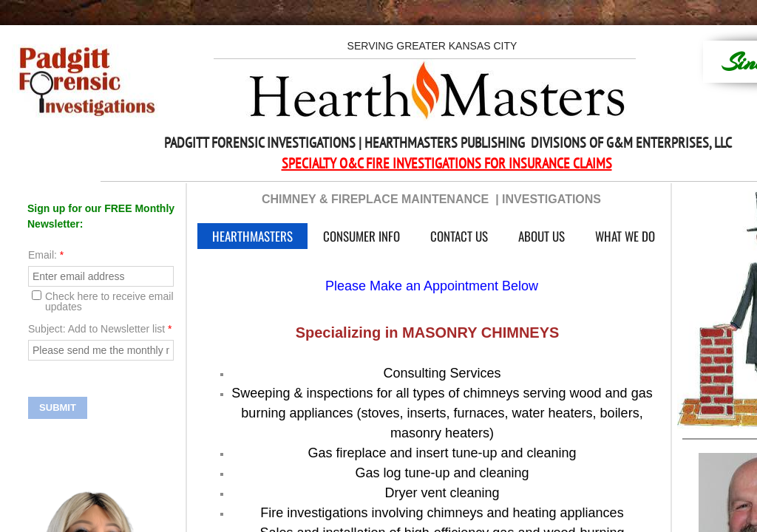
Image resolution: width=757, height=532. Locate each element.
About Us (542, 236)
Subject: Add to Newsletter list (100, 329)
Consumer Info (361, 236)
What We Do (625, 236)
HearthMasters (252, 236)
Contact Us (459, 236)
